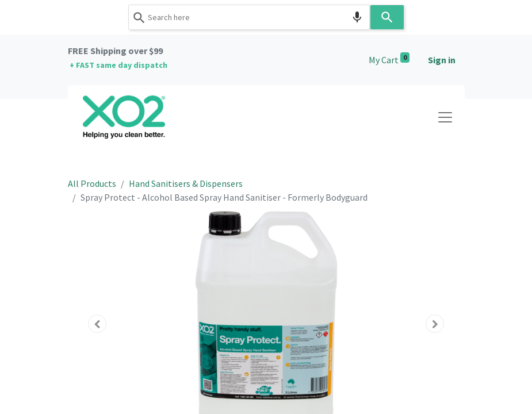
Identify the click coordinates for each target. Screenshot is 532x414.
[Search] (387, 17)
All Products (92, 183)
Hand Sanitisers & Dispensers (186, 183)
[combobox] (249, 17)
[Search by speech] (357, 17)
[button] (98, 324)
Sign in (442, 60)
